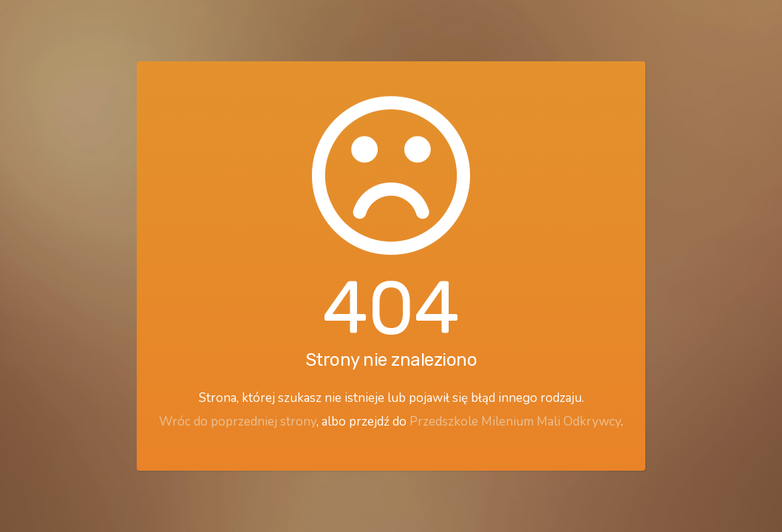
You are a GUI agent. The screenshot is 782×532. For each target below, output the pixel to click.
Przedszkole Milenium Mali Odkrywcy (515, 422)
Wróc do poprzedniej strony (238, 422)
